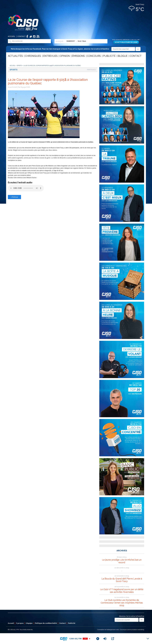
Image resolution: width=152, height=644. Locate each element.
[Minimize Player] (148, 639)
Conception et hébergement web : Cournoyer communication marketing (121, 630)
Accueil (12, 36)
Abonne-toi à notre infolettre (132, 616)
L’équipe (29, 623)
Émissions (78, 56)
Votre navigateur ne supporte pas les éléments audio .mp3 (26, 188)
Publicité (109, 56)
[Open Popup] (113, 639)
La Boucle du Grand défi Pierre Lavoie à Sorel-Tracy (122, 580)
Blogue (123, 56)
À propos (20, 623)
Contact (22, 36)
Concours (94, 56)
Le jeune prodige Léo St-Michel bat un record (122, 561)
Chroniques (33, 56)
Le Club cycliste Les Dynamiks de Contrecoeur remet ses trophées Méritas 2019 (122, 603)
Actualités (15, 56)
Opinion (65, 56)
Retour (14, 197)
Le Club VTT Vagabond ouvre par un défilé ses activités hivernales (122, 591)
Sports (19, 66)
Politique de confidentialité (46, 623)
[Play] (98, 639)
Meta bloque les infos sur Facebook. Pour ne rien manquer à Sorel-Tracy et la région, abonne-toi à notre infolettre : (76, 49)
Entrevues (50, 56)
